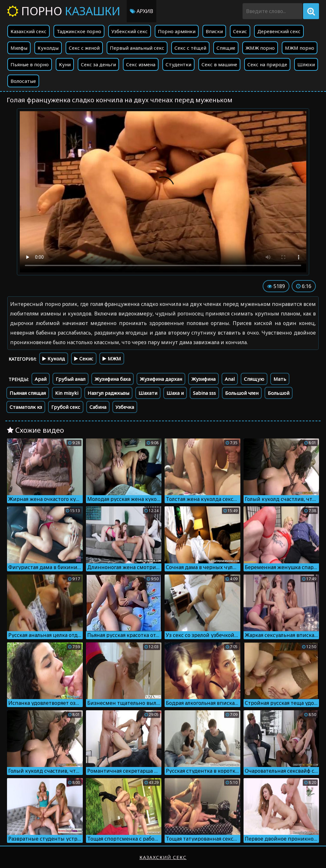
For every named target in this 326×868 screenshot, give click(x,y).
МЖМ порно (300, 48)
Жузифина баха (113, 379)
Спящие (226, 48)
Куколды (48, 48)
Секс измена (141, 64)
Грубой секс (66, 407)
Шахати (148, 393)
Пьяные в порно (30, 64)
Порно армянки (177, 31)
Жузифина (203, 379)
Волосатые (23, 81)
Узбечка (125, 407)
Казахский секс (28, 31)
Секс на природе (267, 64)
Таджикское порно (79, 31)
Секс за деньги (98, 64)
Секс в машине (219, 64)
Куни (65, 64)
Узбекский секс (130, 31)
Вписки (214, 31)
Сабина (98, 407)
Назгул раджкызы (108, 393)
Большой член (242, 393)
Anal (230, 379)
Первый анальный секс (137, 48)
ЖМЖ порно (260, 48)
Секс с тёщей (190, 48)
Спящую (254, 379)
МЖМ (112, 358)
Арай (41, 379)
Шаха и (175, 393)
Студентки (178, 64)
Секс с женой (84, 48)
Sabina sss (204, 393)
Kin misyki (67, 393)
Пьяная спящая (28, 393)
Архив (142, 11)
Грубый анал (71, 379)
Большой (279, 393)
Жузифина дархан (161, 379)
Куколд (54, 358)
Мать (280, 379)
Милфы (19, 48)
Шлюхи (306, 64)
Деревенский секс (279, 31)
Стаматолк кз (26, 407)
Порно (64, 11)
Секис (240, 31)
